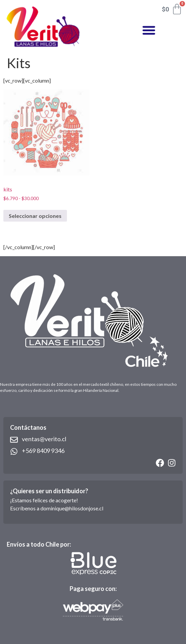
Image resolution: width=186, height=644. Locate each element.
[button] (149, 30)
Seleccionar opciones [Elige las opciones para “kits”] (35, 216)
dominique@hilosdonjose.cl (72, 508)
